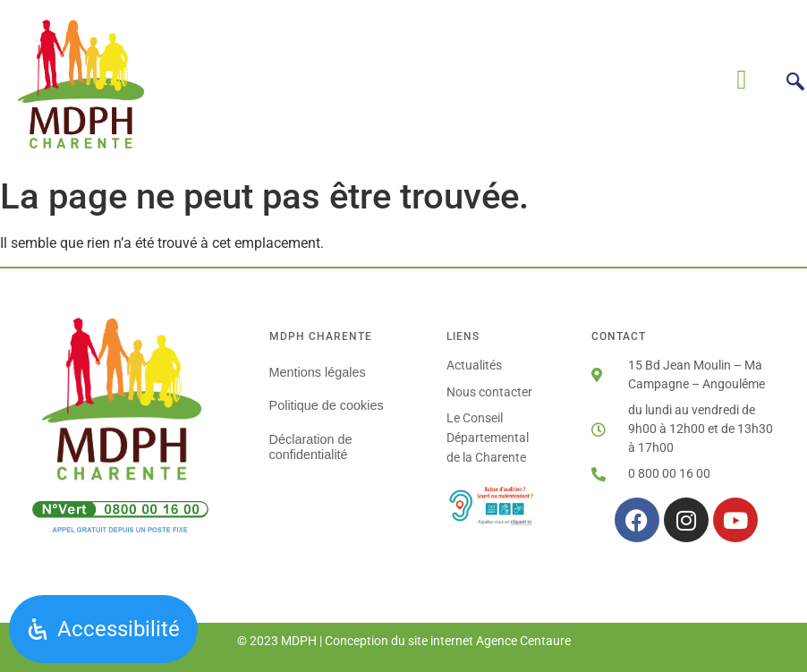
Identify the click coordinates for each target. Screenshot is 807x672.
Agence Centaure (523, 641)
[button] (742, 79)
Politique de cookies (327, 405)
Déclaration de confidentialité (311, 447)
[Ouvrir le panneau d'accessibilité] (103, 629)
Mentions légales (318, 372)
